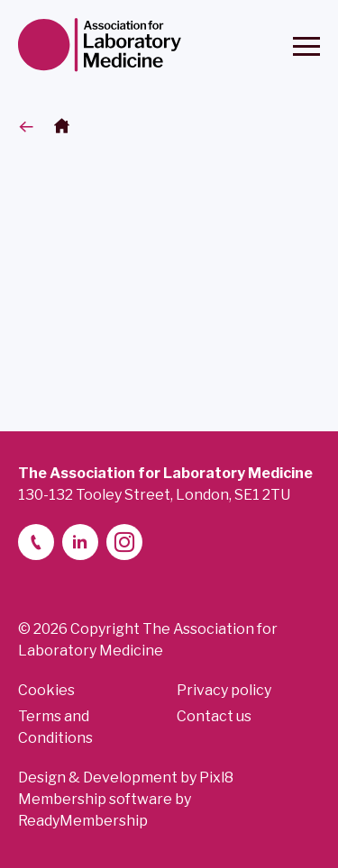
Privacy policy (224, 690)
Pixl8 (216, 778)
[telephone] (36, 542)
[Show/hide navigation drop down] (306, 46)
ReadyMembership (83, 821)
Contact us (214, 716)
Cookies (46, 690)
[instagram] (124, 542)
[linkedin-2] (80, 542)
